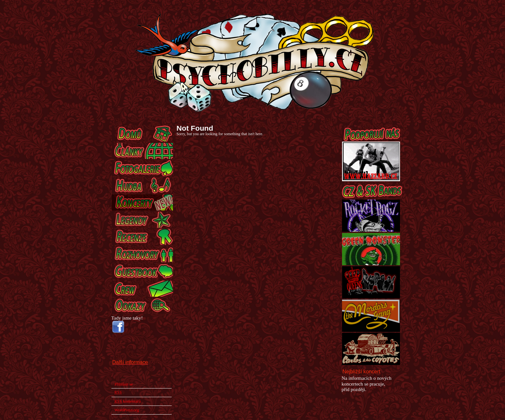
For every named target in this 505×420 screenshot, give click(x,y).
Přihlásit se (124, 384)
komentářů (128, 401)
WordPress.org (127, 410)
